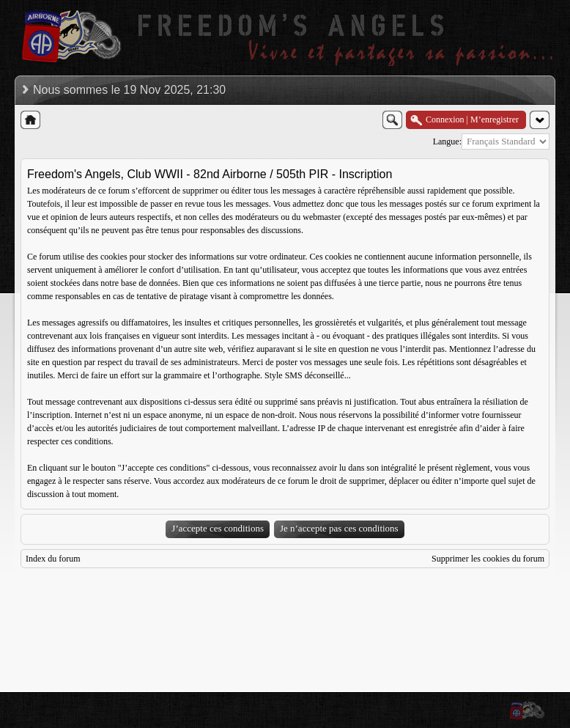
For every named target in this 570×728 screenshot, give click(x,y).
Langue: (447, 141)
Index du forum (53, 559)
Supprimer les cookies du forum (488, 559)
